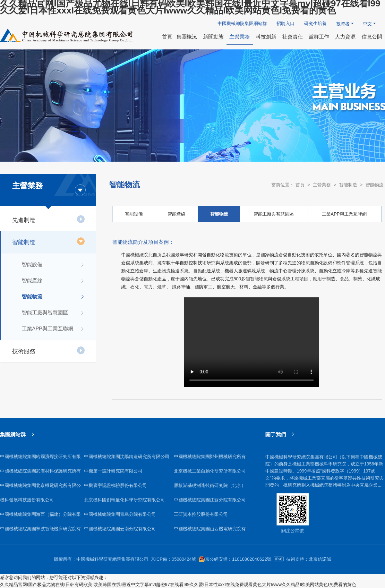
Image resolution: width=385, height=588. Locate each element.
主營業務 (322, 185)
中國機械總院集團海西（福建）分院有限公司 (40, 517)
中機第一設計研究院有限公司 (113, 471)
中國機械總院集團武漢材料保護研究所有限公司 (40, 473)
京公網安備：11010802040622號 (235, 559)
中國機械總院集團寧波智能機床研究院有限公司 (40, 531)
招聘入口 (286, 23)
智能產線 (53, 281)
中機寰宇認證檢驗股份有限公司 (116, 485)
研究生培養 (315, 23)
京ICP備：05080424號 (174, 559)
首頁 (300, 185)
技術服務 (49, 350)
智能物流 (53, 297)
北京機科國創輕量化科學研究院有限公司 (124, 500)
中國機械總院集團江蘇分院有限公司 (210, 500)
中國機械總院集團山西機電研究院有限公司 (210, 531)
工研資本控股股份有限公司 (201, 514)
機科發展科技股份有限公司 (27, 500)
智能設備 (53, 265)
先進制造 (49, 219)
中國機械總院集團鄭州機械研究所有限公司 (210, 459)
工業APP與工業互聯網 (53, 329)
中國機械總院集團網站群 (242, 23)
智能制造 (49, 241)
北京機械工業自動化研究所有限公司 (210, 471)
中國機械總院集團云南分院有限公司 (120, 529)
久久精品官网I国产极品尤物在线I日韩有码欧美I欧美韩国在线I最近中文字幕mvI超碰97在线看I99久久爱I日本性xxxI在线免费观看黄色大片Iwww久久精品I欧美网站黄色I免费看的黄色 (178, 584)
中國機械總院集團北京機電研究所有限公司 (40, 488)
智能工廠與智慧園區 (53, 313)
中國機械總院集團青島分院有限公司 (120, 514)
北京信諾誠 (320, 559)
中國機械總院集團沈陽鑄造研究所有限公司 (127, 456)
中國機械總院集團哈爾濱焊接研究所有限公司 (40, 459)
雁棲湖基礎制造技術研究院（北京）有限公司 (210, 488)
